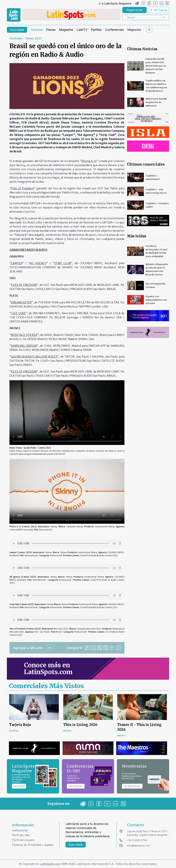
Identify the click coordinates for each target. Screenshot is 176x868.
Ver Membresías (132, 786)
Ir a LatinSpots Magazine (115, 3)
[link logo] (14, 15)
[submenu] (149, 30)
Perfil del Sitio (21, 835)
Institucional (20, 830)
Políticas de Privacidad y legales (33, 845)
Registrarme (134, 10)
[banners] (71, 15)
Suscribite (19, 786)
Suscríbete (17, 30)
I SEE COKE (18, 313)
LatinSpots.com (50, 864)
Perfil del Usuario (23, 840)
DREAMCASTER (21, 302)
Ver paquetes (76, 786)
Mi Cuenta (159, 10)
